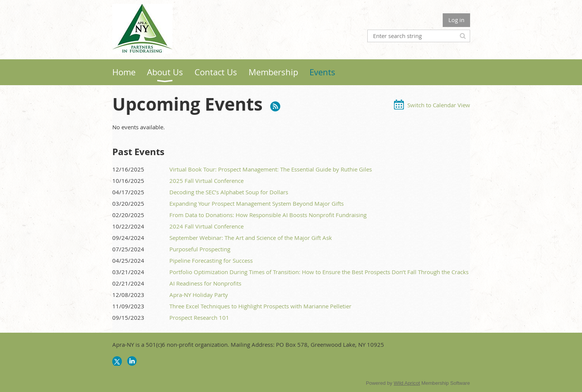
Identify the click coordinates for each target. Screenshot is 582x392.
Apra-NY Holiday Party (199, 295)
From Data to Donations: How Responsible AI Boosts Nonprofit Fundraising (268, 215)
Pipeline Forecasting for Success (211, 260)
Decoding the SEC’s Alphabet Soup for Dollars (229, 192)
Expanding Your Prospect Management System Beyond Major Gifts (257, 203)
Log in (456, 20)
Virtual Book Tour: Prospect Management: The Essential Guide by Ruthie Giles (271, 169)
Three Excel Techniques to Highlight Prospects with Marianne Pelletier (260, 306)
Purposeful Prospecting (200, 249)
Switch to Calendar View (439, 105)
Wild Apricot (407, 383)
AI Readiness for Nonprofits (205, 283)
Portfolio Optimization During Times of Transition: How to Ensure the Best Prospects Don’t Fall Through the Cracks (319, 272)
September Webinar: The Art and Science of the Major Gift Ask (251, 238)
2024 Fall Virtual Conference (206, 226)
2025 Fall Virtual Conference (206, 181)
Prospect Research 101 (199, 317)
